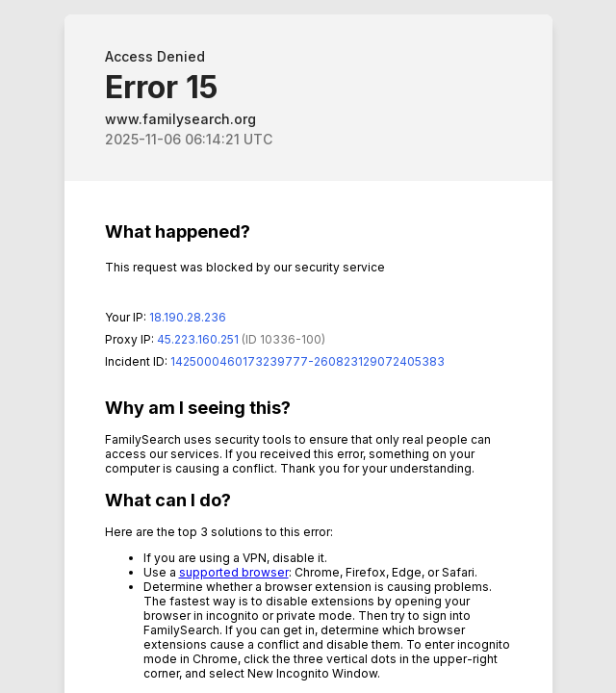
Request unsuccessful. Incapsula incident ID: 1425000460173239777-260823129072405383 (308, 346)
